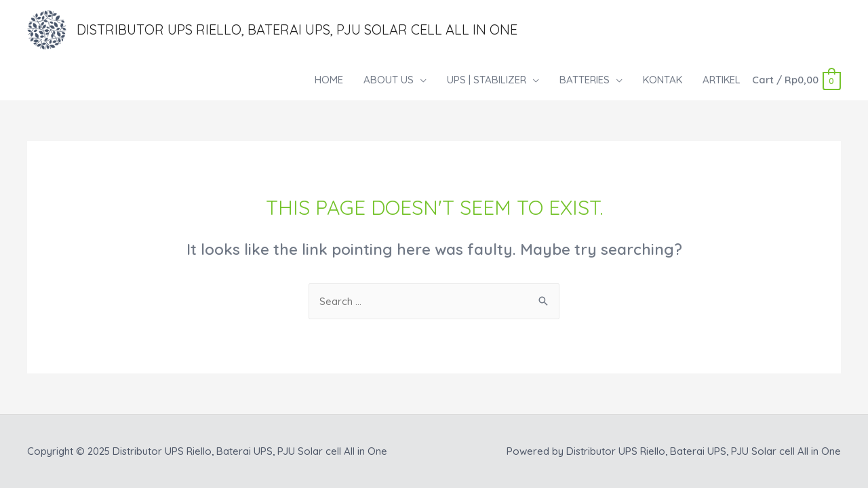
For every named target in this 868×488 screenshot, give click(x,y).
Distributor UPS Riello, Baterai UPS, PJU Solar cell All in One (297, 29)
